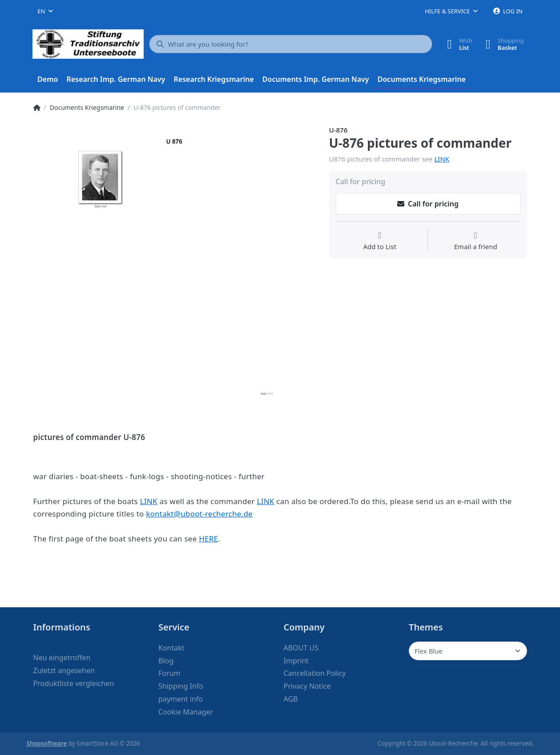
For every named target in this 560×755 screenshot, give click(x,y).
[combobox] (45, 11)
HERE (208, 539)
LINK (442, 159)
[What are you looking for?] (291, 44)
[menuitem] (48, 80)
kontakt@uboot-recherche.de (199, 514)
